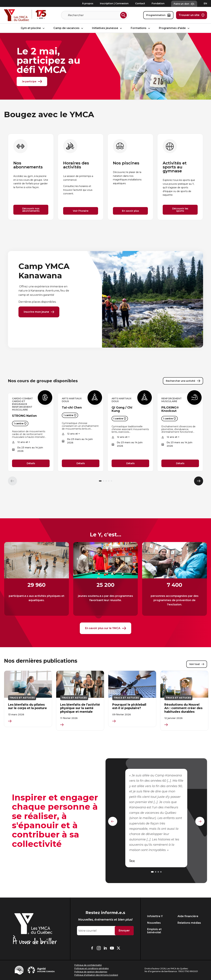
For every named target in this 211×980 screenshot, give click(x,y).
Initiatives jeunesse (107, 28)
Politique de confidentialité (88, 965)
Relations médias (189, 923)
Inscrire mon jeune (39, 312)
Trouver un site (192, 15)
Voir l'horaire (81, 211)
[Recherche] (93, 15)
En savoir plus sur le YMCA (105, 629)
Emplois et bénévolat (154, 931)
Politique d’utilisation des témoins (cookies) (96, 975)
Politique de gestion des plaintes (91, 972)
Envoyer (124, 931)
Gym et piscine (33, 28)
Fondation (158, 3)
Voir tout (197, 665)
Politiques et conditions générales (91, 968)
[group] (31, 177)
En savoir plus (130, 211)
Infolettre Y (155, 916)
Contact (140, 3)
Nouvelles (154, 923)
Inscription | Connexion (114, 3)
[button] (100, 482)
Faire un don (184, 4)
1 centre (20, 424)
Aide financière (188, 916)
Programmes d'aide (175, 28)
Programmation (158, 15)
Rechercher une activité (183, 382)
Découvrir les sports (180, 210)
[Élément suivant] (198, 482)
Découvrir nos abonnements (31, 210)
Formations (141, 28)
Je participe (32, 81)
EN (205, 3)
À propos (88, 3)
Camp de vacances (69, 28)
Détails (31, 464)
